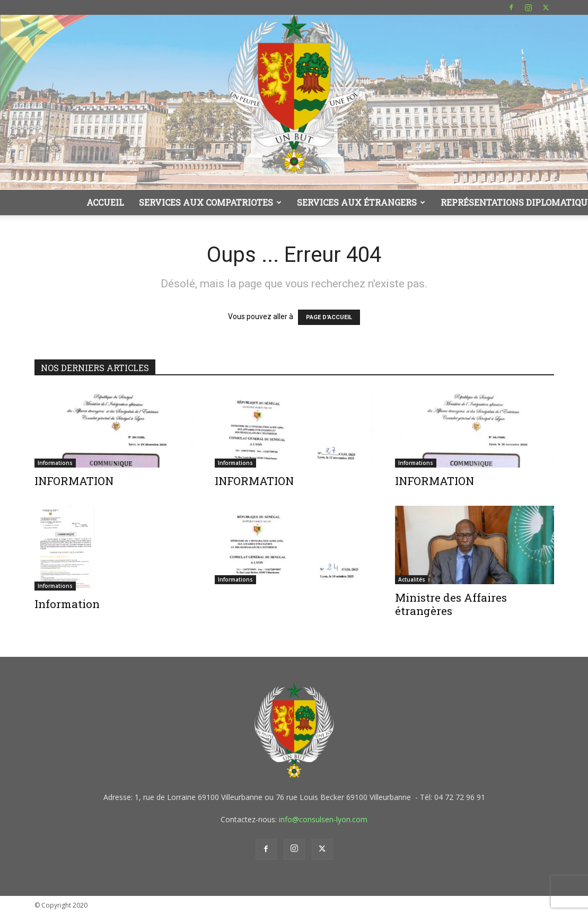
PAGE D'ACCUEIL (329, 317)
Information (67, 604)
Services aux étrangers (361, 202)
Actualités (412, 579)
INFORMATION (74, 481)
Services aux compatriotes (210, 202)
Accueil (105, 202)
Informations (55, 463)
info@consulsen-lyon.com (323, 819)
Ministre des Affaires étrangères (451, 604)
